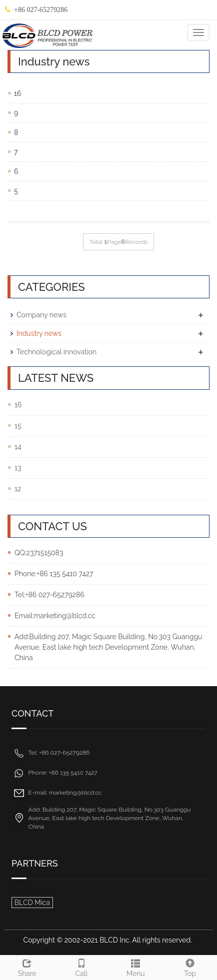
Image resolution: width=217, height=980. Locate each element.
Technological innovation (56, 352)
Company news (41, 315)
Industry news (39, 333)
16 (17, 93)
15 (18, 426)
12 (18, 489)
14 (18, 447)
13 (18, 468)
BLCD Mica (32, 903)
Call (82, 967)
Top (190, 967)
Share (27, 967)
